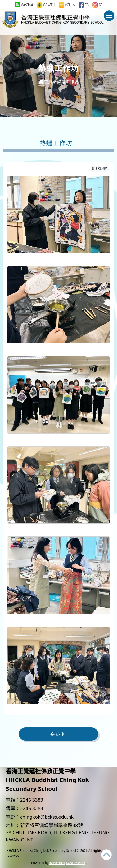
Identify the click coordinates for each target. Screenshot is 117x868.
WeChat (24, 5)
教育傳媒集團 (57, 863)
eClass (67, 5)
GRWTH (46, 5)
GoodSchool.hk (76, 863)
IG (97, 5)
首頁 (46, 82)
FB (84, 5)
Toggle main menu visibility (110, 18)
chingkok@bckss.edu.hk (47, 817)
